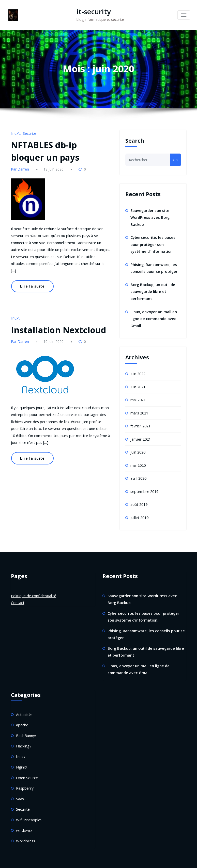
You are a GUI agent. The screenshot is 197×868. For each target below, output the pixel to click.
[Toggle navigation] (184, 15)
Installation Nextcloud (55, 317)
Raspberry (24, 774)
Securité (29, 133)
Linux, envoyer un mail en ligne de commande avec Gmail (153, 314)
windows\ (24, 815)
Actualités (24, 702)
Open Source (27, 763)
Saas (20, 784)
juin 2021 (138, 381)
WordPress (84, 860)
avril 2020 (138, 471)
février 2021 (140, 420)
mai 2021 (138, 394)
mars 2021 (139, 407)
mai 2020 (138, 458)
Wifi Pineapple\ (28, 804)
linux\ (15, 133)
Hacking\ (23, 733)
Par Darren (19, 167)
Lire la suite (31, 275)
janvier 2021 (140, 432)
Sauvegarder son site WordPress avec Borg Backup (149, 216)
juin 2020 (138, 445)
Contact (17, 593)
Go (175, 159)
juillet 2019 (139, 509)
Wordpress (25, 825)
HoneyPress (118, 860)
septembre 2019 (144, 483)
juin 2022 (138, 369)
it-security (91, 11)
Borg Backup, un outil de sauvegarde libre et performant (152, 288)
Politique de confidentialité (33, 587)
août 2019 (139, 496)
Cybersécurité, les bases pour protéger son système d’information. (155, 243)
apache (22, 712)
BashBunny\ (26, 722)
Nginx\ (21, 753)
